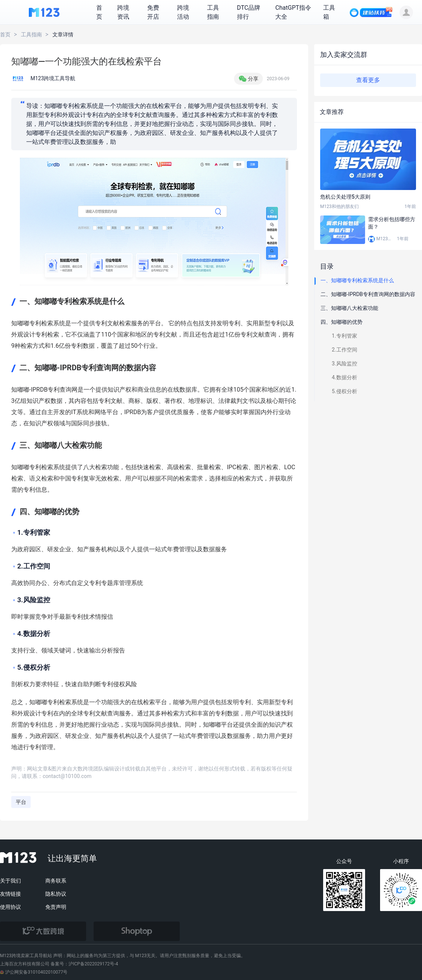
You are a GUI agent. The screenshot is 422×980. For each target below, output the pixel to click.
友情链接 (10, 894)
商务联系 (56, 881)
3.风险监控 (344, 364)
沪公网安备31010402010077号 (34, 972)
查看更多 (368, 80)
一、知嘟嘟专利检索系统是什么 (357, 280)
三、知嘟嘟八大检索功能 (349, 308)
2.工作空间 (344, 350)
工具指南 (31, 34)
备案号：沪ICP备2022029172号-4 (84, 964)
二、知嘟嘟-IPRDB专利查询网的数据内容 (368, 294)
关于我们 (10, 881)
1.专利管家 (344, 336)
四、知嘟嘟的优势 (341, 322)
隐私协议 (56, 894)
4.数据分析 (344, 377)
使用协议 (10, 907)
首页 (5, 34)
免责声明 (56, 907)
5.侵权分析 (344, 391)
